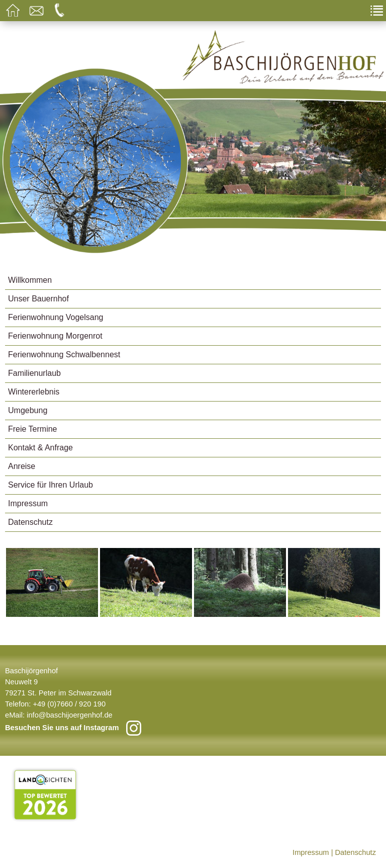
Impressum (28, 503)
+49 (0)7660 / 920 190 (69, 704)
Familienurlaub (34, 373)
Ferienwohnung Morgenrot (55, 336)
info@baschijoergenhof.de (70, 715)
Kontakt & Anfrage (40, 448)
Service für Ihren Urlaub (51, 485)
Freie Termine (33, 429)
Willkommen (30, 280)
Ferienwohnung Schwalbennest (64, 354)
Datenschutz (30, 522)
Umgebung (28, 410)
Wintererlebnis (34, 392)
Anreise (22, 466)
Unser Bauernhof (38, 299)
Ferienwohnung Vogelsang (56, 317)
